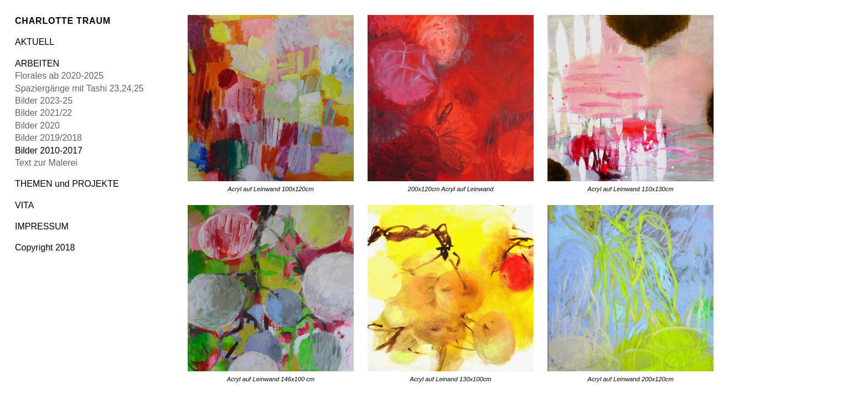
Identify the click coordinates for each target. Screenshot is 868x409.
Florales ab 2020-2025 (59, 76)
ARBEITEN (37, 63)
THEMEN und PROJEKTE (67, 184)
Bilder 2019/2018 (48, 138)
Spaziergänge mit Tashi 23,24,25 (79, 88)
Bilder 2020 (37, 126)
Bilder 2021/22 (43, 113)
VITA (24, 205)
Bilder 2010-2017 (49, 150)
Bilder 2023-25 (44, 101)
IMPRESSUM (42, 226)
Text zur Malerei (46, 163)
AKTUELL (35, 42)
